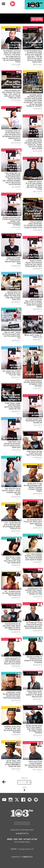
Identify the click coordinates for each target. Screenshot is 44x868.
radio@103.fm (22, 833)
